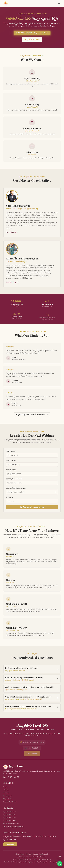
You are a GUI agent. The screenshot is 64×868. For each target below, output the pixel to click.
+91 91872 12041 (11, 812)
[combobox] (32, 494)
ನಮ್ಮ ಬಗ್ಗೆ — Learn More (32, 39)
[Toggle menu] (59, 3)
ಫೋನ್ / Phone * (11, 462)
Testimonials (8, 796)
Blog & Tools (7, 799)
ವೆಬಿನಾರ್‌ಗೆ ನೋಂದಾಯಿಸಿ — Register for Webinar (32, 33)
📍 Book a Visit (10, 844)
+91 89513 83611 (11, 815)
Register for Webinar (10, 802)
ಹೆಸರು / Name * (11, 453)
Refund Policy (45, 854)
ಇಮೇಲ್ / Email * (11, 471)
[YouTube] (11, 777)
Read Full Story (12, 234)
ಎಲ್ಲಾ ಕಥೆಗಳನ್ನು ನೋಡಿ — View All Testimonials (32, 415)
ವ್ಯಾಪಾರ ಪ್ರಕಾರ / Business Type (16, 490)
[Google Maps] (18, 777)
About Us (6, 790)
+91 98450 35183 (11, 821)
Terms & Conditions (32, 854)
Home (5, 787)
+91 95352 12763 (11, 818)
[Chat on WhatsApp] (60, 864)
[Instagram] (4, 777)
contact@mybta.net (12, 824)
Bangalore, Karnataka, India (15, 827)
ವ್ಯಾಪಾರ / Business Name (14, 480)
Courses (6, 793)
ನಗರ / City (9, 499)
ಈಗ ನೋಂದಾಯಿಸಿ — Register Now (32, 509)
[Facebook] (8, 777)
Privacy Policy (19, 854)
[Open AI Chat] (60, 857)
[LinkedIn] (15, 777)
